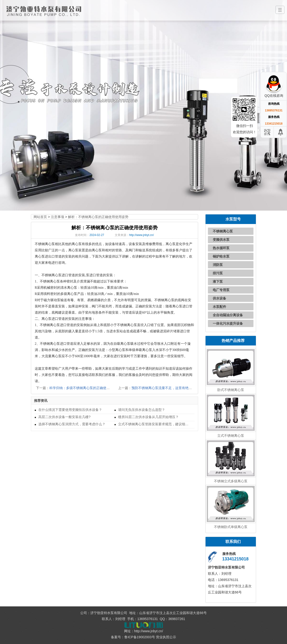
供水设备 (219, 298)
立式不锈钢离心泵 (231, 436)
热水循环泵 (221, 248)
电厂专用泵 (221, 290)
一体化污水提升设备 (228, 323)
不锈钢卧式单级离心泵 (231, 527)
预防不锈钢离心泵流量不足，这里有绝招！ (163, 388)
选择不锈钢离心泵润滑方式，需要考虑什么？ (72, 424)
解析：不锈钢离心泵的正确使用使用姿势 (98, 217)
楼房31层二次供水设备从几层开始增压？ (149, 417)
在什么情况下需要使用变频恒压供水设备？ (70, 410)
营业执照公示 (166, 637)
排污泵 (218, 273)
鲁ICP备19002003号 (140, 637)
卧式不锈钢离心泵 (231, 390)
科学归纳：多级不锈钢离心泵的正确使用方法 (83, 388)
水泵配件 (219, 307)
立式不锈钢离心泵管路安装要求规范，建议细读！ (154, 424)
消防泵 (218, 265)
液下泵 (218, 282)
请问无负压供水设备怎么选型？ (142, 410)
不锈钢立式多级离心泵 (231, 481)
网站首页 (40, 217)
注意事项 (57, 217)
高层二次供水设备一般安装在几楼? (64, 417)
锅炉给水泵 (221, 256)
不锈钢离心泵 (223, 231)
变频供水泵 (221, 240)
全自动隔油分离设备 (228, 315)
